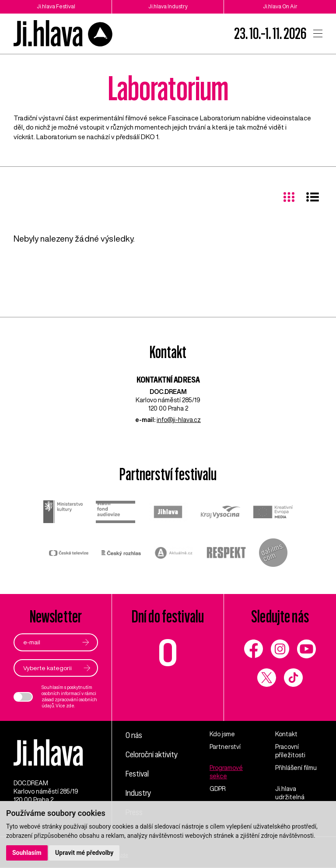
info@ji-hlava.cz (179, 420)
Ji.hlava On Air (280, 6)
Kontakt (286, 734)
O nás (134, 735)
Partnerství (225, 747)
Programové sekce (226, 772)
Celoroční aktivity (152, 754)
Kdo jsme (222, 734)
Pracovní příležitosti (290, 751)
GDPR (218, 789)
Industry (138, 791)
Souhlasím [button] (27, 853)
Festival (137, 773)
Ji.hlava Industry (168, 6)
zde (70, 706)
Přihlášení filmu (296, 768)
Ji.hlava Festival (56, 6)
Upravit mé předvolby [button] (84, 853)
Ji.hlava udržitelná (290, 793)
